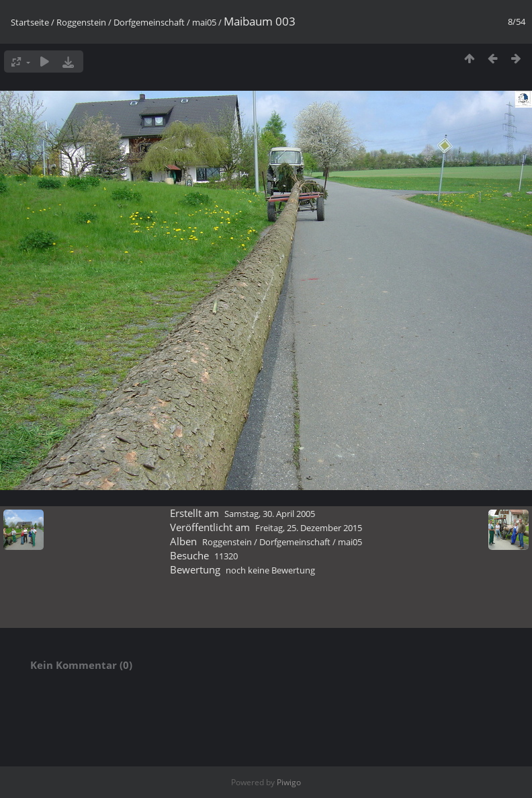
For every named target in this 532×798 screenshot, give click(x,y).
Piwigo (289, 782)
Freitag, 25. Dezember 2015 (309, 528)
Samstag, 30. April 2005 (270, 514)
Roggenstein (81, 22)
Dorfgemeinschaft (149, 22)
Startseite (30, 22)
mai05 (204, 22)
